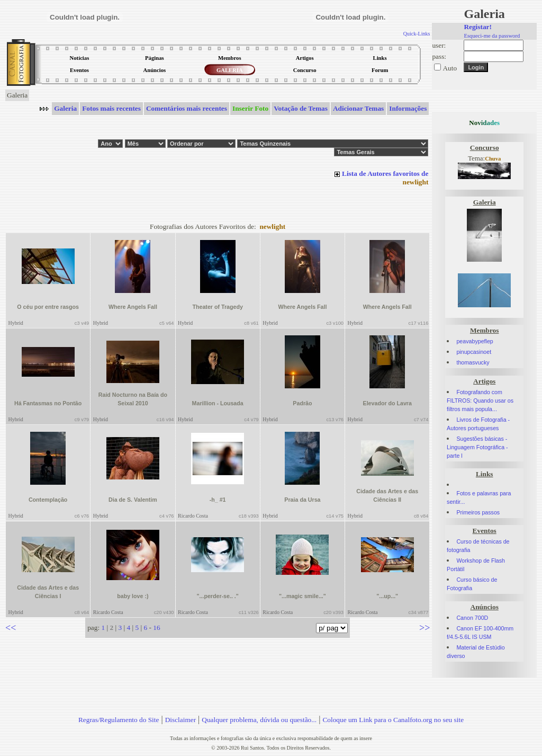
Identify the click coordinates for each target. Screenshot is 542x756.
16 (156, 628)
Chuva (493, 159)
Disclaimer (180, 720)
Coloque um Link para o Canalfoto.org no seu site (393, 720)
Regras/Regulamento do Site (119, 720)
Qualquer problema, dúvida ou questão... (259, 720)
